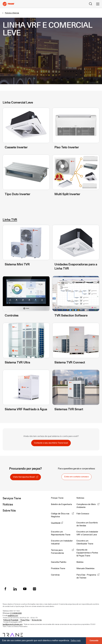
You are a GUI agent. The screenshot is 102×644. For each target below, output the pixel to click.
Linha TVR (10, 220)
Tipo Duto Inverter (17, 194)
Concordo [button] (94, 641)
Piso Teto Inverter (67, 147)
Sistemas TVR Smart (69, 409)
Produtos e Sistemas (12, 13)
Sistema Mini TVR (17, 264)
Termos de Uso (37, 620)
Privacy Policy (25, 620)
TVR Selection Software (71, 315)
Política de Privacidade (11, 620)
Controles (12, 315)
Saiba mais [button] (76, 640)
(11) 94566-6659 (16, 613)
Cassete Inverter (16, 147)
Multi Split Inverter (67, 194)
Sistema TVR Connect (70, 362)
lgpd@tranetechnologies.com (13, 624)
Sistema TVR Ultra (17, 362)
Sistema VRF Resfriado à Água (26, 409)
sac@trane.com (13, 616)
